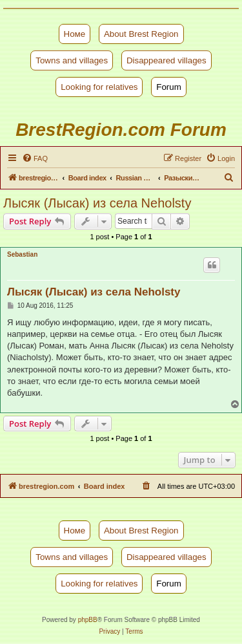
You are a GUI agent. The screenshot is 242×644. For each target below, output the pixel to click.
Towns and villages (72, 60)
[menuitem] (35, 158)
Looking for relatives (99, 87)
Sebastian (22, 254)
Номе (75, 34)
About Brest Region (141, 34)
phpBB (88, 620)
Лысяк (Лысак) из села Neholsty (97, 203)
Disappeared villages (166, 60)
